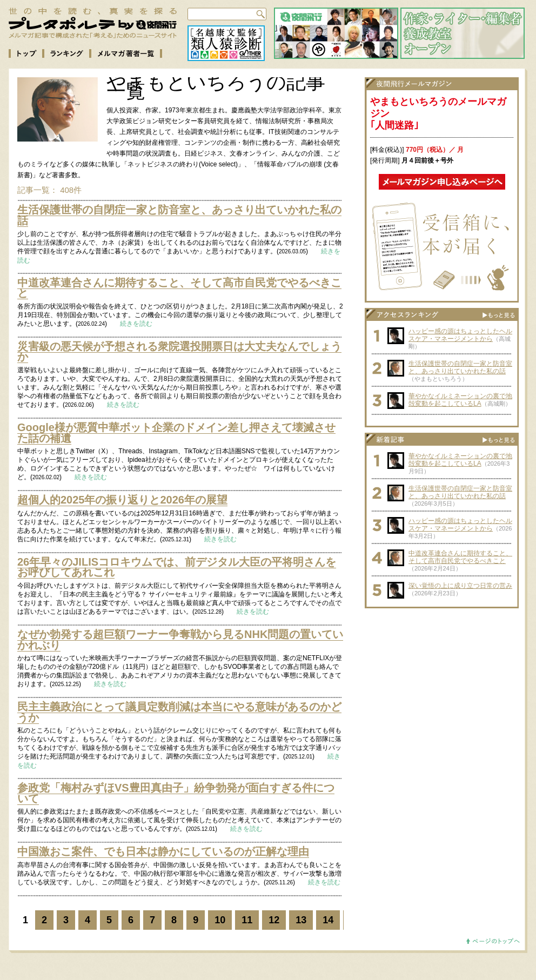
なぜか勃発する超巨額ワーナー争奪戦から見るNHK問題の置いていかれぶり (180, 640)
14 (328, 920)
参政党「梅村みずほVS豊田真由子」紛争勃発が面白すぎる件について (176, 793)
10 (220, 920)
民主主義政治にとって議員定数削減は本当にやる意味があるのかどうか (179, 712)
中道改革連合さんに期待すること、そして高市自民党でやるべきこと (179, 288)
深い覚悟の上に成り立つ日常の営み (460, 586)
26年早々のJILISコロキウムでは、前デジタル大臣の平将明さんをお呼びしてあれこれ (177, 567)
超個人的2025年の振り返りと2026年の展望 (122, 500)
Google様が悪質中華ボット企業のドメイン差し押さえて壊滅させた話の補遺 (176, 433)
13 (301, 920)
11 (247, 920)
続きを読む (136, 324)
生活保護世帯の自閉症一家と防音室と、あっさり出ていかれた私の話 (179, 215)
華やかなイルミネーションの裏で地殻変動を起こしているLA (460, 400)
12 (274, 920)
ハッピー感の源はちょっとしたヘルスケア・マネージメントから (460, 335)
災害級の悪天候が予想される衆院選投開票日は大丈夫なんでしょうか (179, 352)
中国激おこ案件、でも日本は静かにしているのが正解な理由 (163, 851)
